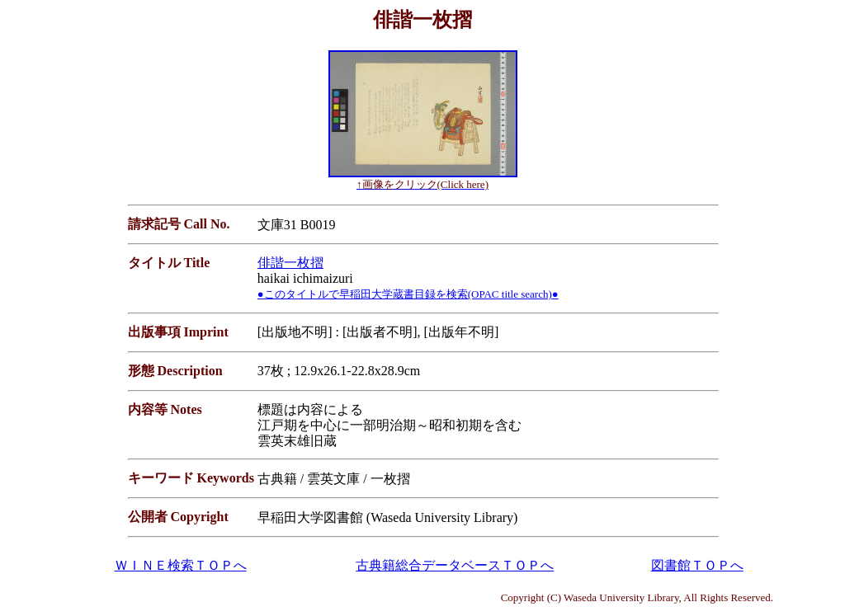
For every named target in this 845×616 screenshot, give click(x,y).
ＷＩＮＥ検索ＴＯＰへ (181, 565)
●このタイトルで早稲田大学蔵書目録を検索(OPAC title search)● (408, 294)
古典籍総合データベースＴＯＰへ (455, 565)
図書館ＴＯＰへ (697, 565)
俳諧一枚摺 (290, 263)
